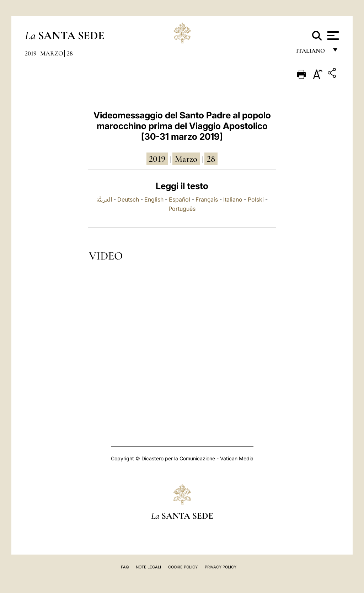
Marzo (52, 53)
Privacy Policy (221, 567)
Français (207, 199)
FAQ (125, 567)
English (154, 199)
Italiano (233, 199)
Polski (256, 199)
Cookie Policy (183, 567)
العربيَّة (104, 199)
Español (180, 199)
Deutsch (128, 199)
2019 (31, 53)
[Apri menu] (332, 36)
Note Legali (148, 567)
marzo (186, 159)
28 (70, 53)
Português (182, 209)
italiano (312, 52)
